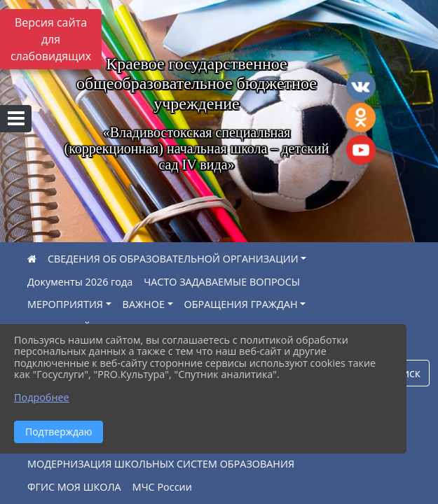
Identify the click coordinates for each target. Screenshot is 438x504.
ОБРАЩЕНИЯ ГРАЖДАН (241, 304)
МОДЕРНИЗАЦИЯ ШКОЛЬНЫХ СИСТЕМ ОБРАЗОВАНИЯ (161, 464)
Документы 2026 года (80, 282)
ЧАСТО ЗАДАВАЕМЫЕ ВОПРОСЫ (222, 282)
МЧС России (162, 487)
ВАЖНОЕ (144, 304)
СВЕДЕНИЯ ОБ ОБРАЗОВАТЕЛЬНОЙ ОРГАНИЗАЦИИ (173, 259)
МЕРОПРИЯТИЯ (65, 304)
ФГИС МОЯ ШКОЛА (74, 487)
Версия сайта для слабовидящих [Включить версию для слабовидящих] (51, 39)
